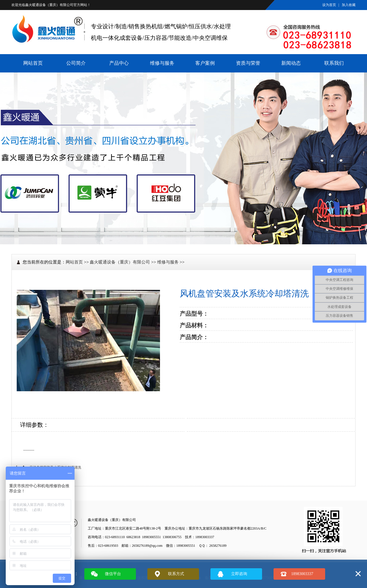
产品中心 (119, 63)
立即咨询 (239, 574)
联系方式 (176, 574)
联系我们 (334, 63)
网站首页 (33, 63)
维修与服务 (162, 63)
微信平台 (113, 574)
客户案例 (205, 63)
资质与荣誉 (248, 63)
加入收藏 (349, 5)
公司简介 (76, 63)
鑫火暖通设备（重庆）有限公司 (49, 5)
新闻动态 (291, 63)
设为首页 (329, 5)
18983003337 (302, 574)
